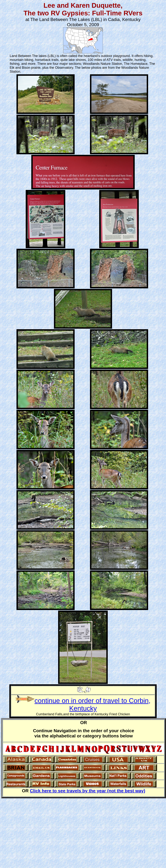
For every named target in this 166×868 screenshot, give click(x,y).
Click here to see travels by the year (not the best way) (88, 791)
